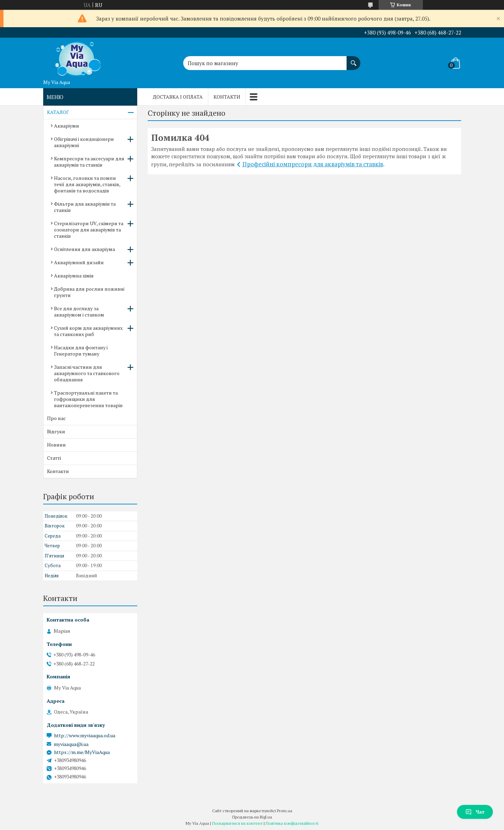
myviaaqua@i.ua (71, 744)
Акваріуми (67, 126)
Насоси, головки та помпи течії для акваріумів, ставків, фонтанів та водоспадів (87, 184)
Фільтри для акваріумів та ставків (85, 207)
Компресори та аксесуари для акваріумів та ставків (89, 162)
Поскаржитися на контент (237, 823)
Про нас (56, 418)
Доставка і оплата (178, 97)
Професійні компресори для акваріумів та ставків (313, 164)
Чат (475, 812)
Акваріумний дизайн (79, 262)
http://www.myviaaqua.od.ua (85, 736)
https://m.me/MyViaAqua (82, 752)
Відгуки (56, 431)
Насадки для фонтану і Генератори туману (81, 351)
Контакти (227, 97)
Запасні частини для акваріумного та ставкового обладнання (87, 373)
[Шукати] (354, 60)
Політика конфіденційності (292, 823)
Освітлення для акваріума (84, 249)
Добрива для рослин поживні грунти (89, 292)
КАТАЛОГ (58, 112)
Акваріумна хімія (74, 276)
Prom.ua (285, 811)
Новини (56, 445)
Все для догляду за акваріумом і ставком (79, 311)
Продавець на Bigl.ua (252, 817)
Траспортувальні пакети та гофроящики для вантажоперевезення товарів (88, 399)
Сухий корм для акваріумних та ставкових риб (88, 331)
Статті (54, 458)
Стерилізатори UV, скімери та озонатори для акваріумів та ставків (89, 230)
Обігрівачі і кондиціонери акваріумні (84, 142)
